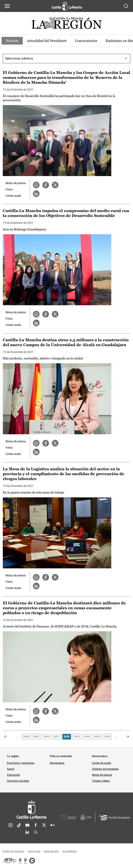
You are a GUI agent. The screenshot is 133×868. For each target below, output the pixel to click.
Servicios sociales (18, 781)
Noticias (12, 41)
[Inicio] (31, 810)
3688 (26, 737)
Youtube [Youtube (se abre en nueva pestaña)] (27, 825)
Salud (11, 769)
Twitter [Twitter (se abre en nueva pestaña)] (44, 825)
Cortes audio (13, 196)
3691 (57, 737)
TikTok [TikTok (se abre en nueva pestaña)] (19, 825)
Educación (13, 775)
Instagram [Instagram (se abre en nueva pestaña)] (10, 825)
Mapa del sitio (51, 851)
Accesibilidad (69, 851)
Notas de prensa (16, 183)
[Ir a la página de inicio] (67, 6)
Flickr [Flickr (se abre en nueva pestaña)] (52, 825)
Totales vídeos (101, 781)
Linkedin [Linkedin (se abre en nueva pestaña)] (27, 832)
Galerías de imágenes (105, 769)
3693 (77, 737)
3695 (97, 737)
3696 (107, 737)
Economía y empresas (21, 763)
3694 (87, 737)
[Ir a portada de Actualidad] (66, 24)
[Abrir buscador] (126, 6)
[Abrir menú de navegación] (7, 6)
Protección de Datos (13, 851)
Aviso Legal (34, 851)
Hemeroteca (57, 763)
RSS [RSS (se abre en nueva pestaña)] (36, 832)
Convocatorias (86, 41)
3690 (46, 737)
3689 (36, 737)
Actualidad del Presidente (47, 41)
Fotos (9, 189)
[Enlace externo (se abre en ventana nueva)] (26, 861)
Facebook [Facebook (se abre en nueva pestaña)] (36, 825)
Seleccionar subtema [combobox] (19, 58)
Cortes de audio (101, 763)
